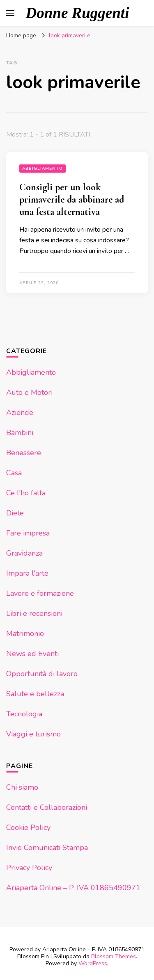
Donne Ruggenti (78, 13)
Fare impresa (28, 533)
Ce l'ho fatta (26, 493)
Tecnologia (24, 714)
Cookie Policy (28, 827)
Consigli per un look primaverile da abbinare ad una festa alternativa (72, 199)
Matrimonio (25, 634)
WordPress (93, 963)
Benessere (24, 453)
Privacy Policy (29, 868)
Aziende (20, 413)
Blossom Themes (114, 956)
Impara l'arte (27, 573)
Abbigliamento (43, 169)
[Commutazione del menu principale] (10, 13)
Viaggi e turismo (33, 734)
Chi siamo (22, 787)
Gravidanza (24, 553)
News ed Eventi (32, 654)
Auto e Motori (29, 392)
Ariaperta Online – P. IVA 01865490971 (73, 888)
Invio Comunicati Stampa (47, 848)
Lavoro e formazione (40, 593)
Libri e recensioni (34, 613)
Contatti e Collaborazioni (47, 807)
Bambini (20, 433)
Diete (15, 513)
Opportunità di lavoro (42, 674)
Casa (14, 473)
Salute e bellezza (35, 694)
